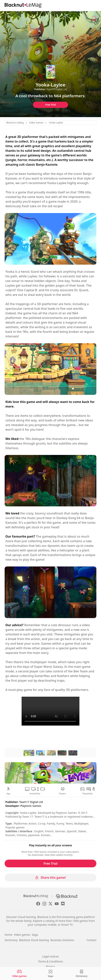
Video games (22, 935)
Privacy (51, 966)
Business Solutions (62, 940)
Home (8, 935)
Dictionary (11, 940)
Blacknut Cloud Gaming (34, 940)
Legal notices (50, 956)
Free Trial (50, 105)
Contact (91, 940)
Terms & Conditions (51, 961)
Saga (35, 935)
